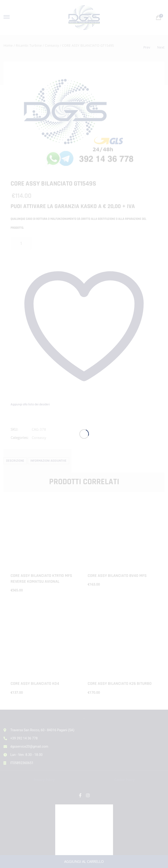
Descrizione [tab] (15, 461)
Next (161, 47)
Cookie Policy (125, 780)
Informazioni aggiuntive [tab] (48, 461)
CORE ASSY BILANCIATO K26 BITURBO (120, 683)
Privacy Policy (44, 780)
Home (8, 45)
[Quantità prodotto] (21, 243)
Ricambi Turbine (29, 45)
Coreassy (52, 45)
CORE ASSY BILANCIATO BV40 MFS (117, 576)
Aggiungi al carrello (84, 861)
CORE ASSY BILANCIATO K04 (35, 683)
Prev (147, 47)
